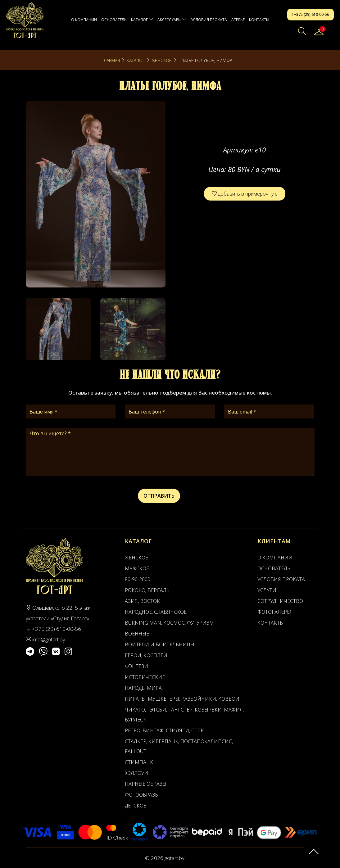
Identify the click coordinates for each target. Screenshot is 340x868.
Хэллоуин (138, 773)
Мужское (137, 568)
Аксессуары (172, 20)
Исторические (145, 677)
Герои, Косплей (146, 655)
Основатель (114, 20)
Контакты (259, 20)
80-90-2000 (138, 579)
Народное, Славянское (156, 612)
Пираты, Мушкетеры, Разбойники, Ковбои (182, 699)
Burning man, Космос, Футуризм (169, 623)
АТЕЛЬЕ (238, 20)
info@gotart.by (49, 639)
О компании (84, 20)
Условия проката (209, 20)
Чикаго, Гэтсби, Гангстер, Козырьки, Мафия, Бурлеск (184, 715)
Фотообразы (142, 795)
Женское (162, 60)
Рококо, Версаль (147, 590)
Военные (137, 634)
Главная (111, 60)
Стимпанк (139, 762)
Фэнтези (136, 666)
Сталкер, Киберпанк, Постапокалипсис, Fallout (179, 746)
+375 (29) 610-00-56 (311, 14)
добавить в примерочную (245, 194)
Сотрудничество (280, 601)
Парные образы (146, 784)
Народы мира (143, 688)
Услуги (267, 590)
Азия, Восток (142, 601)
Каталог (142, 20)
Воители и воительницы (160, 644)
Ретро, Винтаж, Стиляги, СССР (164, 730)
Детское (136, 806)
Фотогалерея (275, 612)
